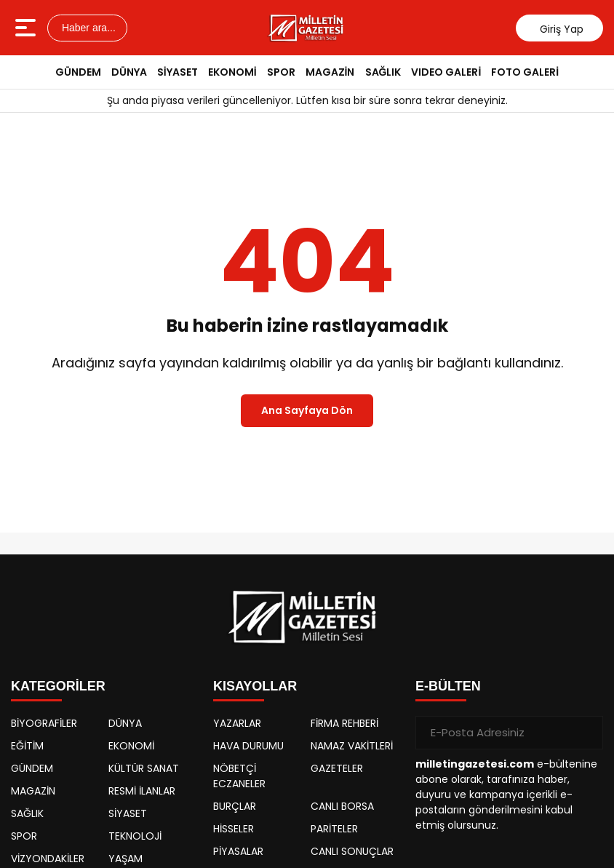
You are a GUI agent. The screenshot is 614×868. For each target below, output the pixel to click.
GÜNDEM (78, 72)
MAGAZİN (330, 72)
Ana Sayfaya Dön (307, 410)
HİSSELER (234, 829)
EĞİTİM (27, 746)
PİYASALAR (238, 851)
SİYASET (178, 72)
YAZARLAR (237, 723)
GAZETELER (337, 768)
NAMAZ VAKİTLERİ (352, 746)
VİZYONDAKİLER (48, 859)
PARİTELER (334, 829)
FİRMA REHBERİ (344, 723)
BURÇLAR (235, 806)
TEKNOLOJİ (135, 836)
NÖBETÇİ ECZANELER (239, 776)
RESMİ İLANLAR (142, 791)
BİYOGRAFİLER (44, 723)
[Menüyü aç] (27, 28)
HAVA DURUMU (248, 746)
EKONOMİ (232, 72)
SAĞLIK (383, 72)
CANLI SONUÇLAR (352, 851)
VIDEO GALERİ (446, 72)
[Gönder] (586, 733)
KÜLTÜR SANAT (144, 768)
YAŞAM (125, 859)
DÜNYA (129, 72)
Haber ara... (87, 28)
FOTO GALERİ (525, 72)
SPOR (281, 72)
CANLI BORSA (342, 806)
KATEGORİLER (58, 686)
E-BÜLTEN (448, 686)
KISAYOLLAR (255, 686)
